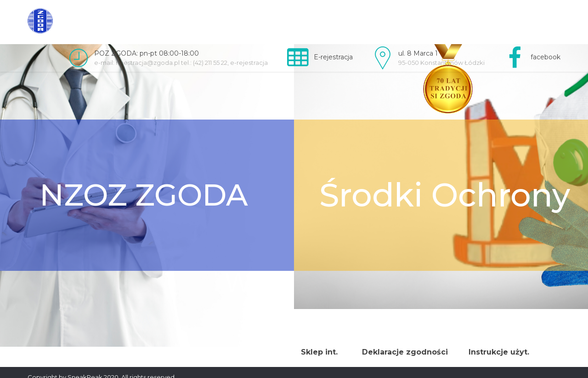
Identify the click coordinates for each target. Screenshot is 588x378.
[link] (40, 21)
